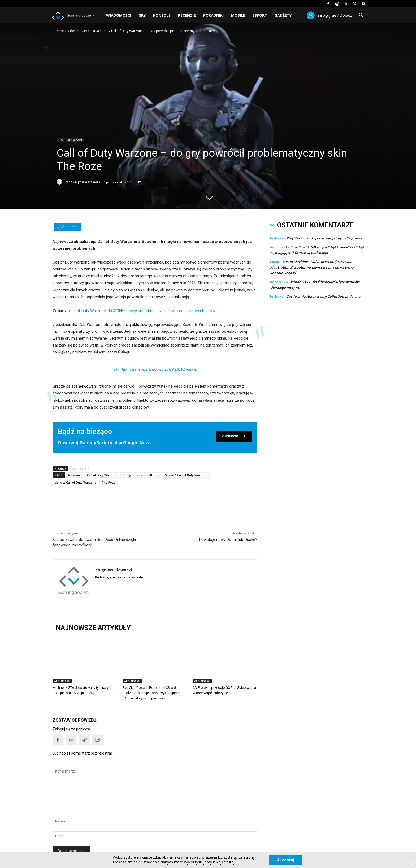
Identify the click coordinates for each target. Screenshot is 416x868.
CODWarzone (184, 369)
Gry (142, 15)
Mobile (238, 15)
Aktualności (99, 31)
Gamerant (79, 469)
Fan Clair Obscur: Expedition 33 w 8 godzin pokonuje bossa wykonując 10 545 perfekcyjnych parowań (152, 693)
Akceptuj (286, 860)
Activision (75, 475)
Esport (260, 15)
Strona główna (68, 31)
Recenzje (187, 15)
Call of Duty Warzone (102, 475)
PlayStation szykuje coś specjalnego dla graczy (324, 238)
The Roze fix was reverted (137, 369)
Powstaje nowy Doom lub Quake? (228, 540)
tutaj (231, 862)
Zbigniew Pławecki (87, 181)
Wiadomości (119, 15)
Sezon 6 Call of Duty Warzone (186, 475)
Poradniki (213, 15)
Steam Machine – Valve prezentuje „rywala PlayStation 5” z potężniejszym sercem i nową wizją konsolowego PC (312, 267)
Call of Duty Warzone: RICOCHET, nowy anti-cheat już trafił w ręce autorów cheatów (142, 311)
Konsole (162, 15)
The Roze (109, 482)
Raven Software (148, 475)
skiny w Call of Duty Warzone (75, 482)
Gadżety (283, 15)
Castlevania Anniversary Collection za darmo (323, 296)
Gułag (127, 475)
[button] (361, 16)
